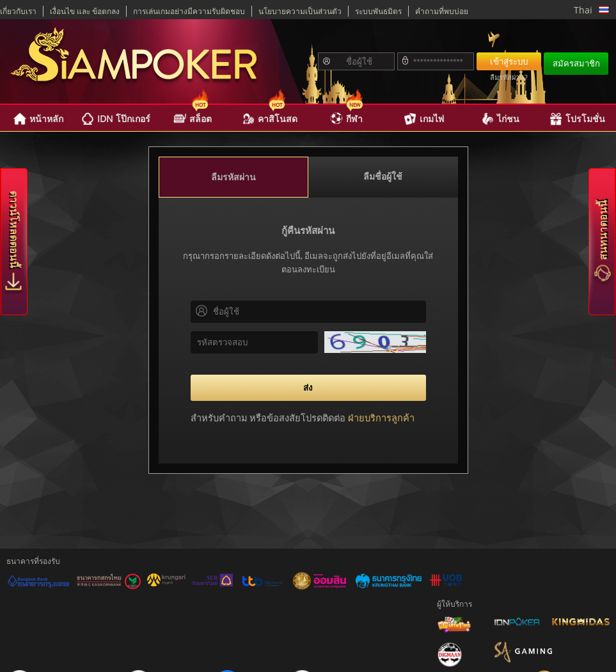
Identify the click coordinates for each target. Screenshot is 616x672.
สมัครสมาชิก (576, 64)
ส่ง (308, 387)
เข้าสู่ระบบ (509, 62)
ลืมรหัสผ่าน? (509, 77)
